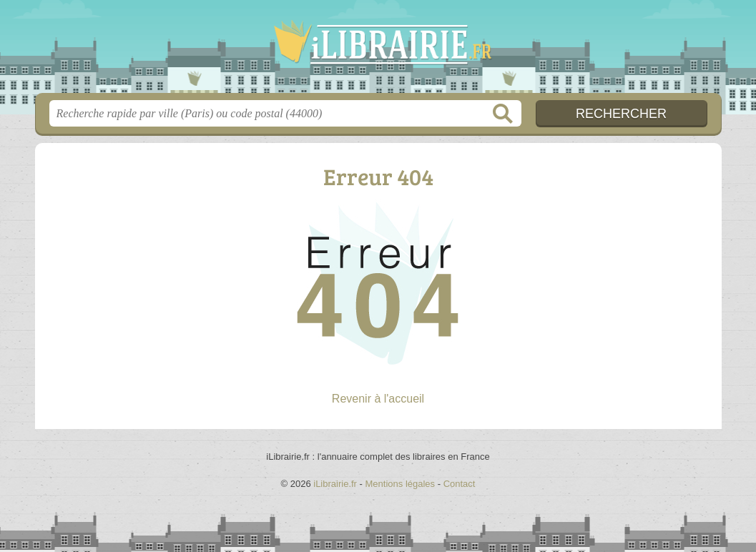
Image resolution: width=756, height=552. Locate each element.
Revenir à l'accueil (378, 399)
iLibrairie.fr (378, 51)
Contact (460, 484)
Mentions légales (401, 484)
